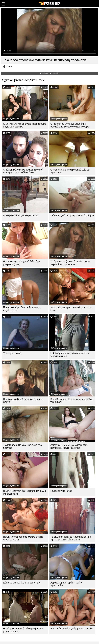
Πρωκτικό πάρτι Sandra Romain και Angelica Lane (22, 309)
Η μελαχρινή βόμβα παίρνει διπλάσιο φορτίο (23, 401)
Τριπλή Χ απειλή (12, 353)
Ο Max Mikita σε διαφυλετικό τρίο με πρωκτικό (70, 171)
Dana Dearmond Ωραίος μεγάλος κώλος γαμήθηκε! (72, 401)
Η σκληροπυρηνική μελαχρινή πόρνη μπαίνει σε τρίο (23, 630)
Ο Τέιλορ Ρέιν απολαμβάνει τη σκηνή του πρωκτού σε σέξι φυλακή (23, 171)
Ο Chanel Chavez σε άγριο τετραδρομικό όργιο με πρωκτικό (25, 125)
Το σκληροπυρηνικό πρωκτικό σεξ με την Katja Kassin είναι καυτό (71, 538)
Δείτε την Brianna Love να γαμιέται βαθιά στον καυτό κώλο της (69, 446)
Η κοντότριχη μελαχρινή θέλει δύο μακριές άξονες (21, 263)
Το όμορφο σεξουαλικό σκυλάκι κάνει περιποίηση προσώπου (70, 263)
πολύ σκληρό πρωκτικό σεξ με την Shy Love (71, 309)
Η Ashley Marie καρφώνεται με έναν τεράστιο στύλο (70, 355)
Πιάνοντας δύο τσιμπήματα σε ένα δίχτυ (72, 216)
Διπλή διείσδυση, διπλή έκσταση (21, 216)
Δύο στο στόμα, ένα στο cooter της (22, 583)
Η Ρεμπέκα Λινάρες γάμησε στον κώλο (71, 629)
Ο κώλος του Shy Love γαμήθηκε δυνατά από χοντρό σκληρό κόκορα (70, 125)
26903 (9, 67)
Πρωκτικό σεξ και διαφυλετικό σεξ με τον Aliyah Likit (23, 538)
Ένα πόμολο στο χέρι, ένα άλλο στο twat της (22, 446)
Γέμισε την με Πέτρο (61, 491)
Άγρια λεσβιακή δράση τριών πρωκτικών (66, 584)
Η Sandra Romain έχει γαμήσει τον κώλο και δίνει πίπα (25, 492)
